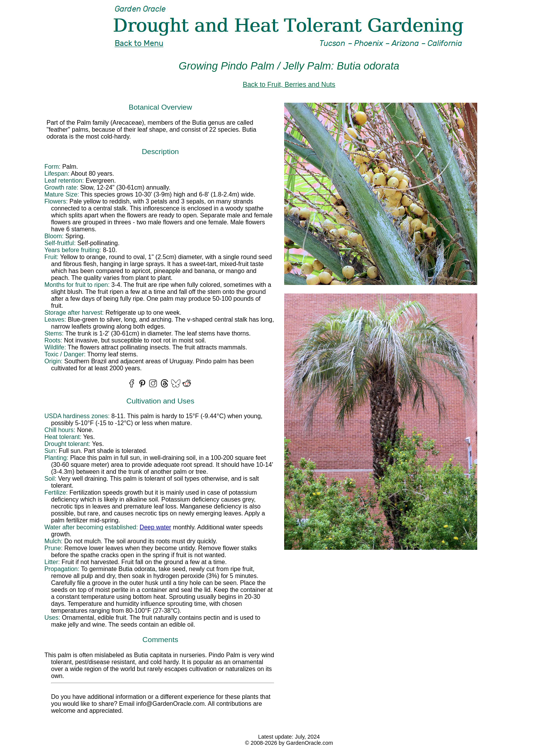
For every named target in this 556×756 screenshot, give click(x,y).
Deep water (156, 527)
